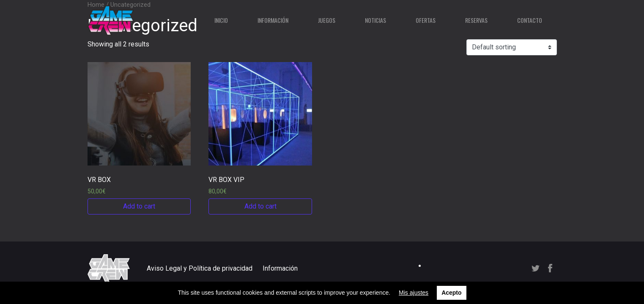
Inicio (221, 20)
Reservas (476, 20)
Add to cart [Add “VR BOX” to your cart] (139, 206)
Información (273, 20)
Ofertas (426, 20)
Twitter (536, 268)
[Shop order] (512, 47)
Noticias (375, 20)
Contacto (530, 20)
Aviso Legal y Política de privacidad (200, 268)
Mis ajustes (414, 293)
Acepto (451, 293)
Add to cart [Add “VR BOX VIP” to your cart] (260, 206)
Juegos (327, 20)
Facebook (550, 268)
